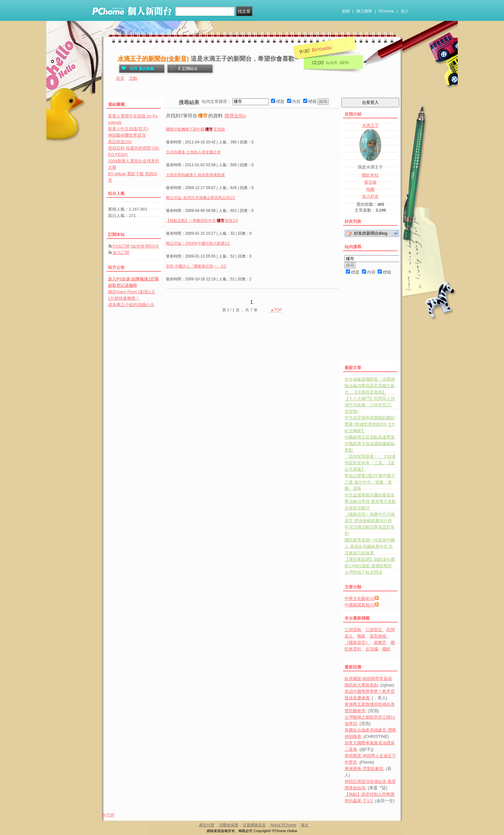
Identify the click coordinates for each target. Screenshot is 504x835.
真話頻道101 (120, 142)
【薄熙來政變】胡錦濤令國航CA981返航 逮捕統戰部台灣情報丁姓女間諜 (370, 566)
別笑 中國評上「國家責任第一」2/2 (196, 266)
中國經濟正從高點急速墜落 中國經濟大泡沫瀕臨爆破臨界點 (370, 444)
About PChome (283, 825)
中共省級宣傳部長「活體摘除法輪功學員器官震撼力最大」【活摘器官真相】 (370, 386)
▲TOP (276, 310)
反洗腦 (372, 649)
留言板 (370, 182)
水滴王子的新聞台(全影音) (153, 59)
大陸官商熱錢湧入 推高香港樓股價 (195, 175)
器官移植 (378, 636)
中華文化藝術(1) (360, 599)
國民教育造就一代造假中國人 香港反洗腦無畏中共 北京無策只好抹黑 (370, 546)
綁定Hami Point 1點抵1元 (132, 292)
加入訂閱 (121, 253)
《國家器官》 (357, 643)
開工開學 (364, 11)
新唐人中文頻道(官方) (128, 129)
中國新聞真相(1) (360, 605)
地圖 (370, 189)
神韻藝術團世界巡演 (127, 135)
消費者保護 (229, 825)
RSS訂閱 (121, 246)
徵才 (305, 825)
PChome (386, 11)
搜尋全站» (235, 116)
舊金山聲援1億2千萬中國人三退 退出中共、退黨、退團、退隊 (370, 482)
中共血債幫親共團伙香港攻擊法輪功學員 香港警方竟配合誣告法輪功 (370, 501)
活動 (133, 78)
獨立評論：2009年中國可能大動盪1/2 (198, 243)
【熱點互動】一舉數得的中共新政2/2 (202, 221)
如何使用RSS (145, 246)
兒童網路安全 (254, 825)
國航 (386, 649)
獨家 (361, 636)
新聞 (346, 11)
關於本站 (370, 175)
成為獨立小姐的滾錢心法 (131, 305)
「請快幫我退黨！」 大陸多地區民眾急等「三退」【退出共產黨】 (370, 463)
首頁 (120, 78)
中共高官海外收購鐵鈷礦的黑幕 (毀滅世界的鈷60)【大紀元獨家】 (370, 424)
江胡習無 (353, 630)
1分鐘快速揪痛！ (124, 298)
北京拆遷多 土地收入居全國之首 (193, 152)
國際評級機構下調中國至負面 (195, 129)
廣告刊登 (207, 825)
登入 (405, 11)
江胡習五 (374, 630)
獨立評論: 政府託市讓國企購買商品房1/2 (200, 198)
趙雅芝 (380, 643)
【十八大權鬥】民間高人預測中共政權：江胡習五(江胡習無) (370, 405)
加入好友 (370, 196)
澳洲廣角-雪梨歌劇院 (364, 769)
